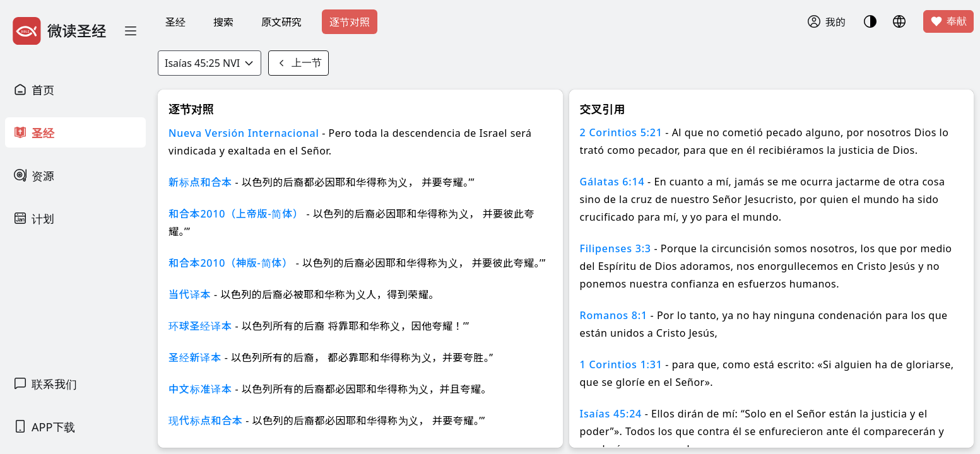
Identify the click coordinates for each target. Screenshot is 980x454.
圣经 (175, 22)
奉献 (948, 21)
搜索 (223, 22)
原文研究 (281, 22)
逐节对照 (350, 22)
